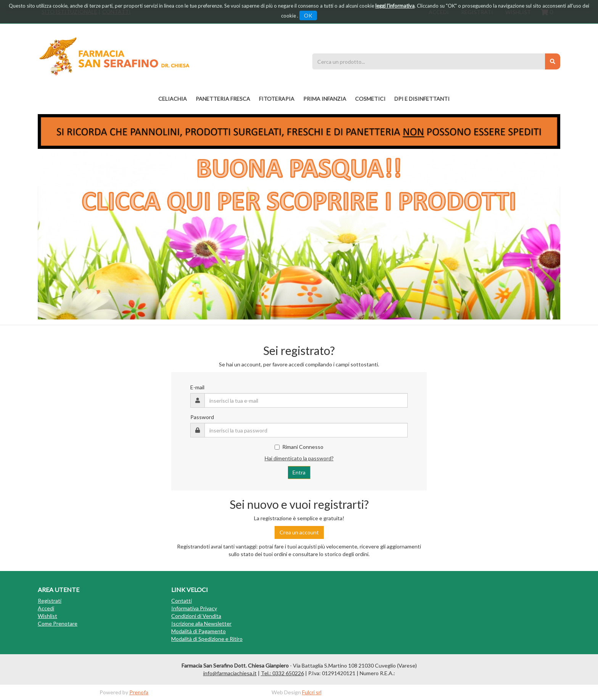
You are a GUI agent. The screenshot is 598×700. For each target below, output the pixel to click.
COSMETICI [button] (370, 99)
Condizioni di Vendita (196, 616)
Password (202, 417)
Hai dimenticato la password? (299, 458)
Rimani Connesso (299, 447)
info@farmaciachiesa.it (230, 673)
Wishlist (47, 616)
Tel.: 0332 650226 (282, 673)
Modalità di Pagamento (199, 631)
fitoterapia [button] (277, 99)
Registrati (50, 601)
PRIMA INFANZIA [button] (325, 99)
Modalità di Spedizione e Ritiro (207, 639)
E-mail (197, 387)
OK (308, 15)
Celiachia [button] (173, 99)
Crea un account (299, 532)
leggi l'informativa (395, 6)
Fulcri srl (312, 692)
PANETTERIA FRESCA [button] (223, 99)
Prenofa (139, 692)
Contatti (182, 601)
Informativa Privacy (194, 608)
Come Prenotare (58, 623)
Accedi (46, 608)
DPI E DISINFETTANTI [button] (422, 99)
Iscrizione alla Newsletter (201, 623)
